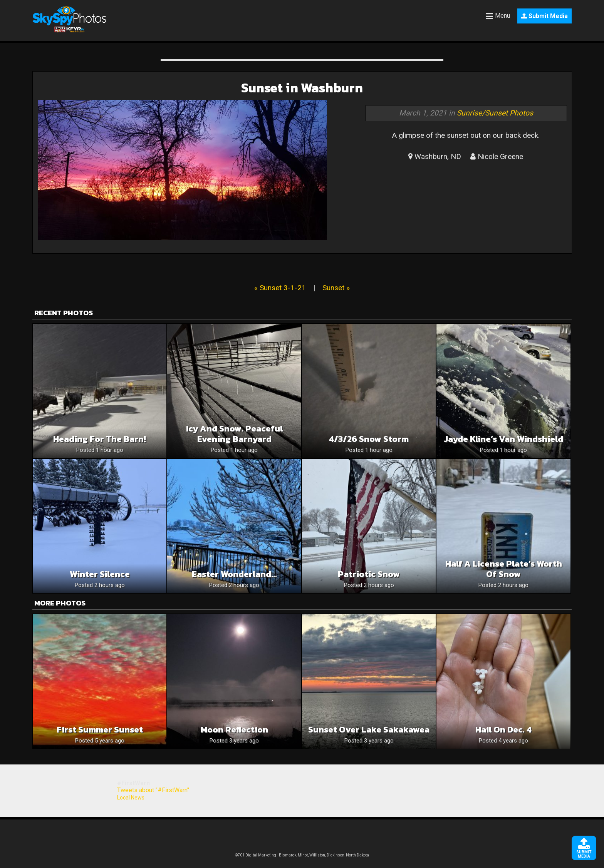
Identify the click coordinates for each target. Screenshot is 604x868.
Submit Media (544, 16)
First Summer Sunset (100, 730)
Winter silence (100, 574)
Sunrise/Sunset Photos (495, 113)
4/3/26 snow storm (369, 439)
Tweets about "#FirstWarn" (153, 790)
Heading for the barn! (100, 439)
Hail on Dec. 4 (503, 730)
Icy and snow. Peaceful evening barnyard (234, 434)
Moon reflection (234, 730)
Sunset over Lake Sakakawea (369, 730)
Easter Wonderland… (234, 574)
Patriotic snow (369, 574)
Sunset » (336, 288)
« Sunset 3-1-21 (280, 288)
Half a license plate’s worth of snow (504, 569)
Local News (131, 798)
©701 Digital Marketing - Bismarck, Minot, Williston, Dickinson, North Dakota (302, 855)
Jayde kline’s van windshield (503, 439)
